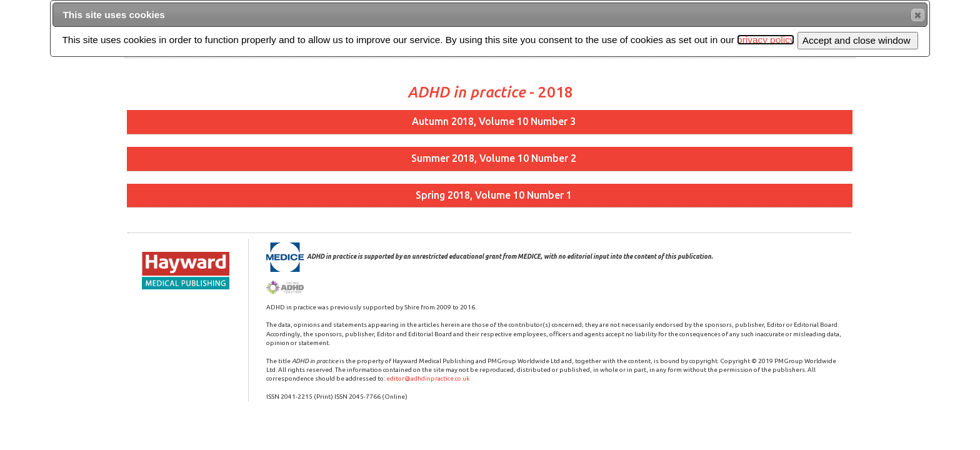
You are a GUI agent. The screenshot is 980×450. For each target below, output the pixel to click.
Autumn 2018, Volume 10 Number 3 (494, 121)
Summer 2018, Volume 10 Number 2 (494, 158)
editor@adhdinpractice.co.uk (428, 378)
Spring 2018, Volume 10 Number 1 (494, 195)
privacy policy (766, 40)
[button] (918, 15)
